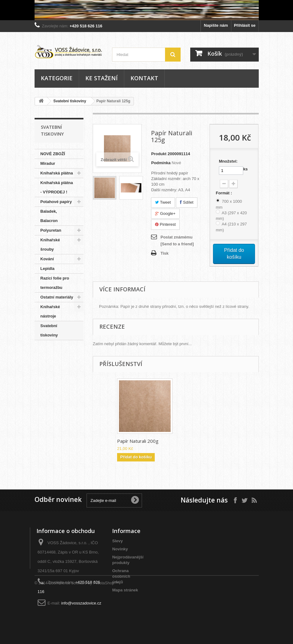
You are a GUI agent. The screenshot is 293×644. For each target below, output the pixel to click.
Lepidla (48, 269)
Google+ (165, 213)
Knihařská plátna (57, 173)
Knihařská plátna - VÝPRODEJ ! (57, 187)
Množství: (228, 161)
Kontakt (144, 78)
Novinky (120, 549)
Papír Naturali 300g (138, 441)
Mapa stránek (125, 590)
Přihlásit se (245, 25)
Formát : (224, 193)
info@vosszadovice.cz (81, 603)
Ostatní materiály (57, 297)
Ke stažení (102, 78)
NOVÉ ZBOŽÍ (53, 154)
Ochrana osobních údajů (121, 576)
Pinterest (165, 224)
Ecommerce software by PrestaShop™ (83, 627)
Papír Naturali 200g (199, 441)
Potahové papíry (56, 202)
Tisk (164, 253)
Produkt (159, 154)
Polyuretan (51, 230)
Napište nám (216, 25)
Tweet (163, 202)
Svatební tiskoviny (70, 101)
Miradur (48, 163)
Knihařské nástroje (50, 311)
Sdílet (187, 202)
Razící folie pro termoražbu (55, 283)
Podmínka (161, 163)
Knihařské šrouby (50, 245)
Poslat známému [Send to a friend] (177, 241)
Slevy (117, 541)
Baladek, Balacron (49, 216)
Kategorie (57, 78)
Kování (47, 259)
